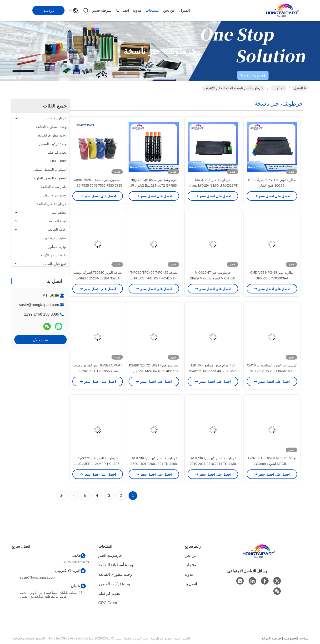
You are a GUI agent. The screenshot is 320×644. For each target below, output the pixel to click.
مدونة (137, 10)
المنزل (185, 10)
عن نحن (169, 10)
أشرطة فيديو (102, 10)
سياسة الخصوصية (296, 638)
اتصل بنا (122, 10)
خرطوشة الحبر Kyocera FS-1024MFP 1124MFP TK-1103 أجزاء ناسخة (98, 464)
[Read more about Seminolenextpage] (73, 496)
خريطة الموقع (272, 638)
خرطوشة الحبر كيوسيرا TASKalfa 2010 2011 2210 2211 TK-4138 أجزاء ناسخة (213, 464)
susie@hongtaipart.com (39, 305)
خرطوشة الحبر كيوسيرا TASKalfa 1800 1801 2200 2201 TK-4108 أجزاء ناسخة (154, 464)
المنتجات (152, 10)
